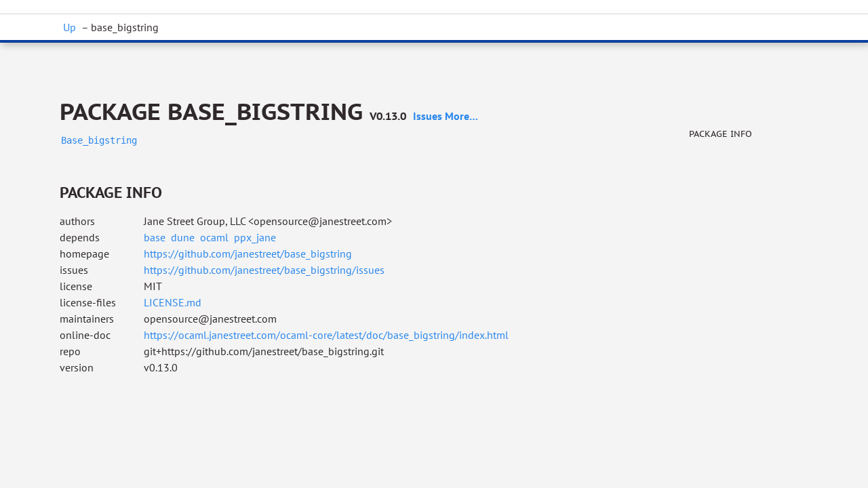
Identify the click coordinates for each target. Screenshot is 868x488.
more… (461, 116)
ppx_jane (255, 237)
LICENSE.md (173, 302)
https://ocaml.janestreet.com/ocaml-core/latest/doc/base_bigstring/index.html (326, 335)
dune (183, 237)
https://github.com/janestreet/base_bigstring (248, 253)
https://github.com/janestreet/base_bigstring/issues (264, 270)
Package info (721, 134)
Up (70, 27)
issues (428, 116)
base (155, 237)
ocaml (214, 237)
